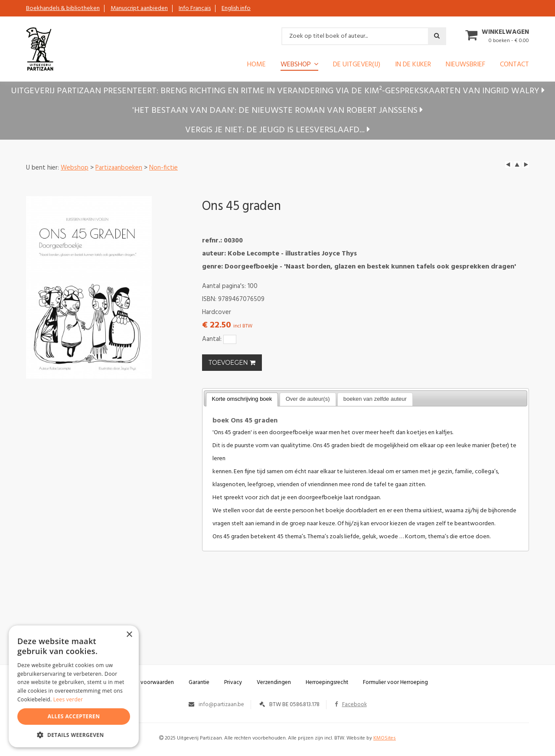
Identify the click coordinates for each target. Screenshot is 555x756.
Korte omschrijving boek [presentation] (242, 399)
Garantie (199, 682)
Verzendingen (274, 682)
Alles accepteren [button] (74, 716)
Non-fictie (163, 168)
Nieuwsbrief (465, 65)
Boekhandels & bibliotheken (63, 8)
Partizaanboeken (119, 168)
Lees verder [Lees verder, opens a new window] (68, 699)
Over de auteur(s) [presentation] (308, 399)
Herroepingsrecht (327, 682)
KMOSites (385, 738)
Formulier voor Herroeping (395, 682)
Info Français (195, 8)
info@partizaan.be (221, 705)
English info (236, 8)
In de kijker (413, 65)
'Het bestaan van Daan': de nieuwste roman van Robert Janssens (277, 111)
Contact (514, 65)
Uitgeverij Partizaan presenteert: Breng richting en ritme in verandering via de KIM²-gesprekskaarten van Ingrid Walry (278, 91)
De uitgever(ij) (357, 65)
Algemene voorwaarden (144, 682)
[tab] (242, 399)
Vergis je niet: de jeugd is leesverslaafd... (277, 130)
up (517, 165)
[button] (74, 735)
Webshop (296, 65)
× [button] (129, 635)
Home (256, 65)
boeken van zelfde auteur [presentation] (375, 399)
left (508, 165)
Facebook (351, 705)
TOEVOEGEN (232, 363)
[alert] (74, 686)
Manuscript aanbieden (139, 8)
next (526, 165)
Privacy (233, 682)
